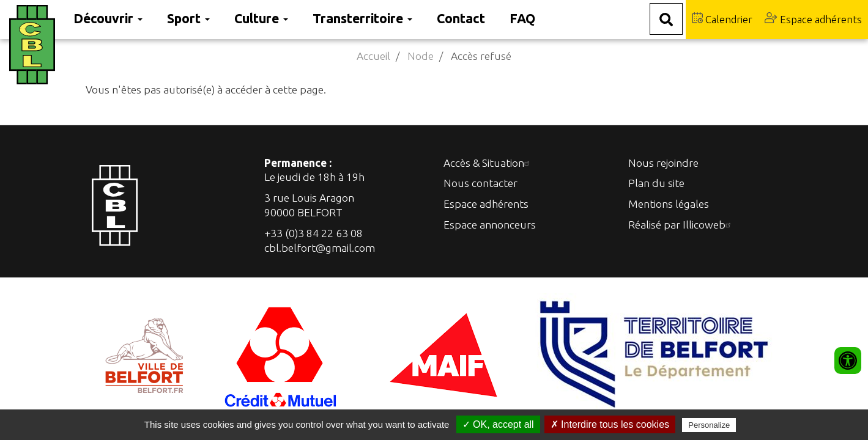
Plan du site (656, 183)
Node (421, 56)
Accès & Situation (488, 163)
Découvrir (108, 18)
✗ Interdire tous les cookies (610, 424)
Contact (461, 18)
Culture (261, 18)
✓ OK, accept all (498, 424)
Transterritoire (362, 18)
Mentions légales (669, 204)
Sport (188, 18)
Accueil (373, 56)
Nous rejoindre (663, 163)
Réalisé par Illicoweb (681, 225)
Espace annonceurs (490, 225)
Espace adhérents (813, 19)
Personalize (709, 425)
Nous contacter (480, 183)
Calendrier (722, 19)
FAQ (522, 18)
